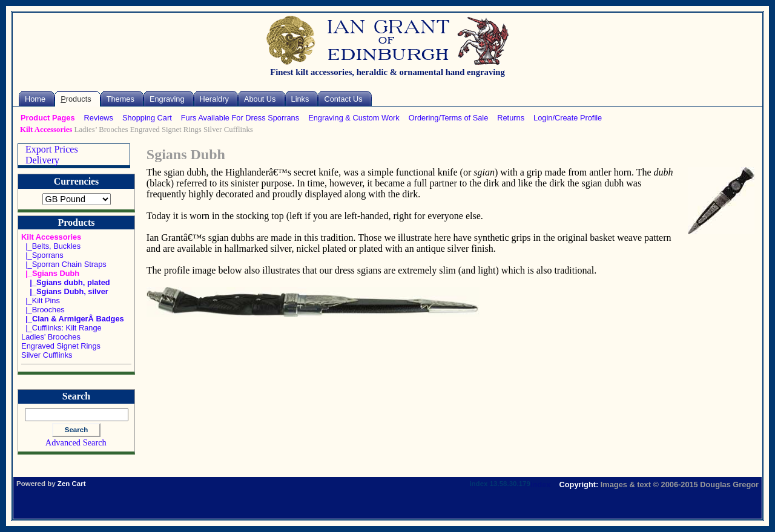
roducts (76, 99)
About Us (260, 99)
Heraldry (214, 99)
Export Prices (48, 149)
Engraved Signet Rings (166, 130)
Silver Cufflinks (228, 130)
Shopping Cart (147, 118)
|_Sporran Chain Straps (64, 264)
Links (300, 99)
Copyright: (579, 484)
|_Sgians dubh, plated (66, 282)
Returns (511, 118)
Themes (120, 99)
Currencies (76, 181)
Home (35, 99)
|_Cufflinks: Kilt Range (61, 328)
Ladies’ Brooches (101, 130)
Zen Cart (72, 484)
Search (76, 397)
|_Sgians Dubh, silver (65, 291)
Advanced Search (76, 442)
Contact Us (343, 99)
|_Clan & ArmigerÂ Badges (73, 319)
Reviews (99, 118)
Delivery (39, 160)
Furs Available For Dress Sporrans (240, 118)
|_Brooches (43, 310)
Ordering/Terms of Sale (449, 118)
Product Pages (48, 118)
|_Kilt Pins (41, 300)
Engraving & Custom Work (354, 118)
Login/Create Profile (568, 118)
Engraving (167, 99)
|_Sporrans (42, 255)
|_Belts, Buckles (51, 246)
